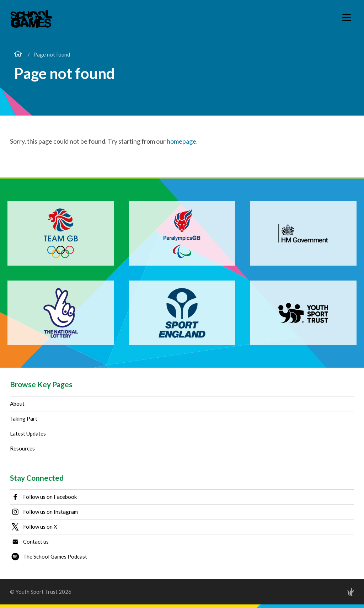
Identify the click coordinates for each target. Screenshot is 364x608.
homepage (181, 141)
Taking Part (24, 418)
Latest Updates (28, 433)
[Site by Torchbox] (336, 592)
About (17, 404)
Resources (22, 448)
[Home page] (18, 54)
